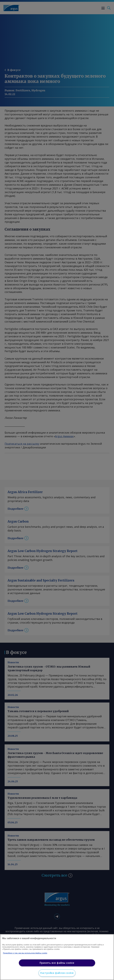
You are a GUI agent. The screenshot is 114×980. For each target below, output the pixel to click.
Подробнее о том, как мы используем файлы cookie (25, 953)
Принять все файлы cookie (57, 963)
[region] (57, 957)
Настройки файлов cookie (57, 973)
